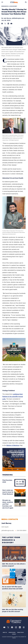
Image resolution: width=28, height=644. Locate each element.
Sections (2, 2)
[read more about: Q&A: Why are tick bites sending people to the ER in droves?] (14, 599)
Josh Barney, (8, 18)
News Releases (12, 632)
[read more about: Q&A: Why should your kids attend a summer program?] (14, 554)
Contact (14, 634)
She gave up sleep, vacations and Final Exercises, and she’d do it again (8, 504)
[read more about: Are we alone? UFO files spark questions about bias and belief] (14, 577)
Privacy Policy (20, 632)
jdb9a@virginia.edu (18, 18)
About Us (5, 632)
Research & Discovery (9, 6)
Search (26, 2)
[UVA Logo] (14, 622)
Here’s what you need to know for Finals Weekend (8, 492)
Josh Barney (6, 523)
